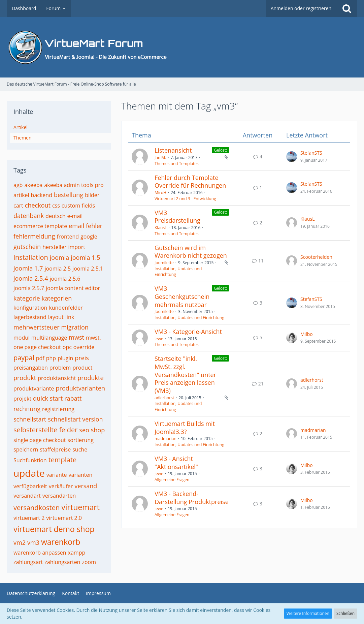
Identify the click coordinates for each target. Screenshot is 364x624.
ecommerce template (40, 226)
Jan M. (160, 158)
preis (82, 358)
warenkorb (61, 542)
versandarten (59, 496)
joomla (59, 257)
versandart (27, 496)
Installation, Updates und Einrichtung (189, 318)
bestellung (69, 195)
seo (84, 430)
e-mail (75, 216)
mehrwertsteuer (37, 327)
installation (31, 257)
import (77, 247)
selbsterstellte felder (45, 430)
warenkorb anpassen (40, 553)
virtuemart (80, 507)
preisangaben (31, 368)
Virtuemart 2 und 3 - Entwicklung (185, 199)
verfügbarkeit (30, 486)
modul (22, 338)
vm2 (20, 542)
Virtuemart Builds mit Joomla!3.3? (185, 428)
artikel (21, 195)
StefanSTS (311, 153)
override (84, 347)
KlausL (161, 228)
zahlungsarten (62, 562)
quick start (48, 398)
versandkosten (37, 508)
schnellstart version (75, 419)
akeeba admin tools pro (74, 185)
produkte (90, 378)
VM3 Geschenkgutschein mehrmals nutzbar (182, 296)
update (29, 473)
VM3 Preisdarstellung (177, 217)
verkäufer (61, 486)
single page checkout (40, 440)
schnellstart (30, 419)
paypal (24, 358)
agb (18, 185)
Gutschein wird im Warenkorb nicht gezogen (191, 252)
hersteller (54, 247)
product (82, 368)
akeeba (33, 185)
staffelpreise (55, 449)
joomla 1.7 (28, 268)
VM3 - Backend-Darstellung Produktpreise (192, 498)
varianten (81, 475)
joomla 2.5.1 (88, 269)
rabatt (73, 398)
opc (67, 347)
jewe (159, 339)
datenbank (29, 216)
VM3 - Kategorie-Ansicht (188, 332)
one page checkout (37, 347)
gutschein (27, 247)
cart (18, 206)
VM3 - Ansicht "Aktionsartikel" (176, 463)
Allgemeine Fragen (172, 480)
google (89, 237)
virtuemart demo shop (54, 529)
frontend (68, 237)
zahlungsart (28, 562)
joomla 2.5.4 (31, 278)
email (76, 226)
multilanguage (49, 338)
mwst (76, 337)
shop (98, 430)
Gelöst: (220, 150)
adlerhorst (164, 398)
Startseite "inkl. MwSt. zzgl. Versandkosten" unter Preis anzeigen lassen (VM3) (185, 375)
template (63, 460)
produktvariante (34, 388)
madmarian (166, 439)
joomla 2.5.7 (29, 288)
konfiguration (30, 308)
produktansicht (57, 378)
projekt (22, 399)
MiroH (160, 193)
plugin (65, 358)
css (56, 206)
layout (56, 317)
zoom (89, 562)
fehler (94, 226)
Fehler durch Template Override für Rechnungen (190, 182)
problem (60, 368)
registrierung (58, 409)
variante (57, 475)
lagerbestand (30, 317)
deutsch (55, 216)
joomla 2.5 (58, 269)
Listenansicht (173, 150)
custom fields (78, 206)
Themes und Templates (177, 164)
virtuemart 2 (29, 518)
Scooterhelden (316, 257)
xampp (77, 553)
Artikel (21, 127)
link (70, 317)
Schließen (345, 613)
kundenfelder (66, 308)
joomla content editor (73, 288)
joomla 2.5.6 (65, 279)
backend (42, 195)
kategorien (57, 298)
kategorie (27, 298)
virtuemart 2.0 (64, 518)
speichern (26, 449)
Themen (23, 138)
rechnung (27, 409)
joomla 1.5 (85, 257)
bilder (92, 195)
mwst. (93, 338)
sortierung (81, 440)
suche (80, 449)
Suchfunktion (30, 460)
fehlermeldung (34, 236)
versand (86, 486)
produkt (25, 378)
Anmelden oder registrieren (301, 8)
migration (75, 327)
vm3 (33, 542)
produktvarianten (81, 388)
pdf (40, 358)
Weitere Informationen (308, 613)
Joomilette (164, 263)
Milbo (307, 334)
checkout (38, 205)
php (51, 358)
